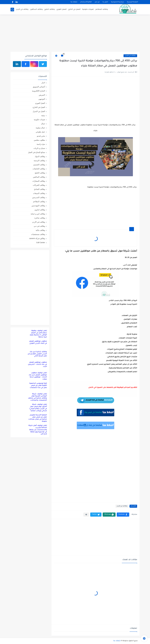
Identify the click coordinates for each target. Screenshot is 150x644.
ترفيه (43, 115)
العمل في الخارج (74, 9)
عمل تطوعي (40, 132)
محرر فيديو (41, 136)
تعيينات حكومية (88, 9)
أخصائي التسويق (39, 87)
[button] (123, 515)
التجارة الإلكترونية (38, 91)
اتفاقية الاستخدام (86, 2)
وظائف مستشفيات (38, 234)
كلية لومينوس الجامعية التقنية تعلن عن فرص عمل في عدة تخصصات (38, 386)
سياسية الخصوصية (117, 2)
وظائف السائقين (36, 9)
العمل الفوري (62, 9)
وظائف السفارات (39, 181)
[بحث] (12, 10)
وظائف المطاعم (102, 9)
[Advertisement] (75, 34)
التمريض (42, 95)
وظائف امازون (40, 210)
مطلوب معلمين (39, 140)
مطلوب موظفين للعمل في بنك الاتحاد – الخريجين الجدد (37, 364)
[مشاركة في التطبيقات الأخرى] (86, 515)
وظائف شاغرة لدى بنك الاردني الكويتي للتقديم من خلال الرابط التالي (37, 354)
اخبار (43, 83)
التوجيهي (42, 99)
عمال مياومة (40, 128)
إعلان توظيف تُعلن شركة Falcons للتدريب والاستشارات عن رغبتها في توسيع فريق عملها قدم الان (38, 430)
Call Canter (41, 242)
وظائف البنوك (40, 156)
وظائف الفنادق (39, 189)
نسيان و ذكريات (39, 148)
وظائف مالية (40, 230)
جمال (43, 124)
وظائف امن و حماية (38, 214)
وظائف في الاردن (22, 9)
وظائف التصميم (39, 165)
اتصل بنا (105, 2)
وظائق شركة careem (37, 238)
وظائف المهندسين (38, 206)
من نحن (97, 2)
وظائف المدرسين (39, 197)
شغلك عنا (74, 2)
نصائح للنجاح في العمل (37, 152)
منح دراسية (41, 144)
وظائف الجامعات (39, 169)
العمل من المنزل (39, 111)
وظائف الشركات (39, 185)
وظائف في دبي (39, 226)
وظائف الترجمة (39, 160)
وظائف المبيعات (39, 193)
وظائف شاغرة (40, 218)
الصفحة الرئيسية (132, 2)
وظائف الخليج (50, 9)
